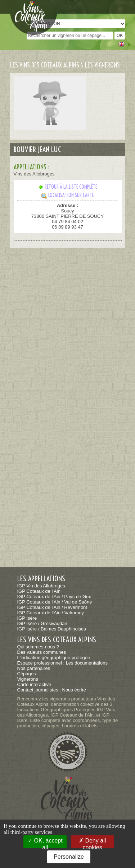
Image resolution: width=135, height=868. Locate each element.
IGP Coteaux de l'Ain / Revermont (52, 607)
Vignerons (28, 679)
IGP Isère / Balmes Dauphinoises (52, 629)
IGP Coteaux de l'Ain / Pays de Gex (54, 597)
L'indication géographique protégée (54, 658)
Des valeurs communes (42, 652)
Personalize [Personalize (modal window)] (69, 857)
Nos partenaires (34, 668)
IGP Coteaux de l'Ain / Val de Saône (55, 602)
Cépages (27, 674)
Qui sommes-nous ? (38, 647)
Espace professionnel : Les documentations (63, 663)
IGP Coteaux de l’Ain (39, 591)
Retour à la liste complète (67, 187)
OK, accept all (45, 843)
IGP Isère (27, 618)
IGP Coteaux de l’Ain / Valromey (51, 613)
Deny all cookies (92, 843)
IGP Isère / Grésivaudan (42, 623)
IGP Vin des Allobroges (41, 586)
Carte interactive (34, 684)
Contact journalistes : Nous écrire (52, 690)
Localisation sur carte (68, 195)
